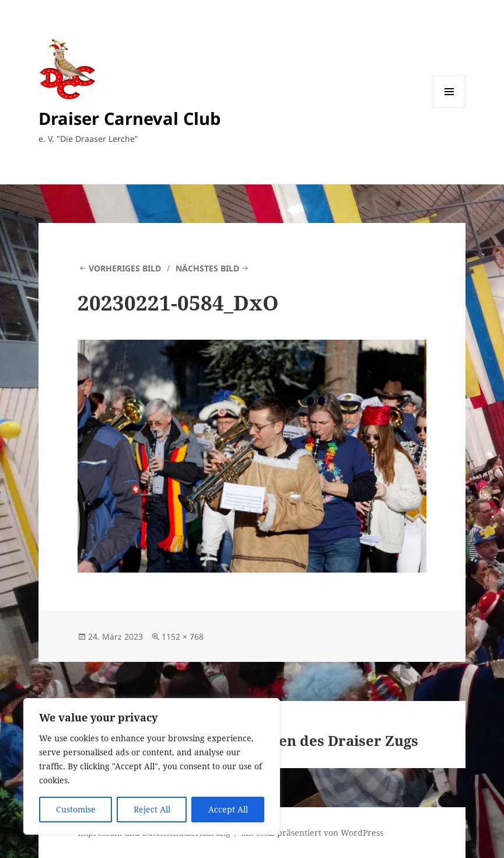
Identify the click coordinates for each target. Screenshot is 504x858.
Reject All (152, 809)
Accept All (228, 809)
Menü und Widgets (449, 108)
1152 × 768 (183, 636)
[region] (152, 766)
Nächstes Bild (207, 268)
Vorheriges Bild (125, 268)
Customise (76, 809)
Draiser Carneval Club (129, 118)
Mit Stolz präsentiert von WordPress (312, 833)
